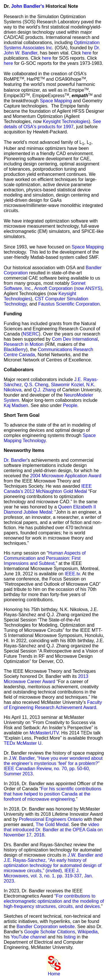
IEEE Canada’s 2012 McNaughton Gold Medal (48, 489)
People (70, 405)
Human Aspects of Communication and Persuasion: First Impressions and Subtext (45, 558)
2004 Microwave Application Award (66, 476)
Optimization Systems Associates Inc (52, 45)
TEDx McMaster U (23, 743)
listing (70, 937)
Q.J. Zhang (44, 390)
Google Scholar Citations (50, 932)
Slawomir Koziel (67, 385)
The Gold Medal (52, 824)
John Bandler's (28, 6)
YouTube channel (29, 937)
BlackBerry (15, 349)
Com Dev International (75, 339)
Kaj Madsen (16, 405)
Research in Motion (24, 344)
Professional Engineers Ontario (51, 819)
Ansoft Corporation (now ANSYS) (68, 288)
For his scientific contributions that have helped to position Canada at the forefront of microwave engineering (53, 794)
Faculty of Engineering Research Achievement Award (53, 705)
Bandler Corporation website (46, 927)
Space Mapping (56, 101)
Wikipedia (88, 932)
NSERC (31, 334)
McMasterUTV (44, 733)
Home (54, 974)
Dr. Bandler (15, 460)
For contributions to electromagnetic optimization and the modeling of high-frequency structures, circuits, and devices (54, 901)
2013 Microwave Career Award (46, 679)
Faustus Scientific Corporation (69, 304)
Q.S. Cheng (36, 385)
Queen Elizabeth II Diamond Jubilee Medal (50, 509)
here (87, 53)
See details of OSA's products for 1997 (52, 124)
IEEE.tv (72, 574)
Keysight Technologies (66, 121)
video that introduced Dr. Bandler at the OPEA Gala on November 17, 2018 (53, 830)
